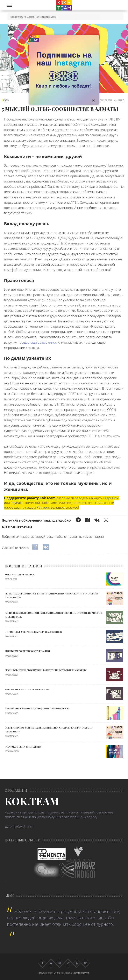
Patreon (43, 507)
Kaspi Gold (111, 498)
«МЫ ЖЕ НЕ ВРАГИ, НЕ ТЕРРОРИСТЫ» (27, 689)
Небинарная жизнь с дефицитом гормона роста (37, 708)
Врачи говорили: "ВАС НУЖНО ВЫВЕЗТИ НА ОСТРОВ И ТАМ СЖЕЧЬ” (46, 670)
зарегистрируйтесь (37, 536)
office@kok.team (22, 826)
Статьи (21, 17)
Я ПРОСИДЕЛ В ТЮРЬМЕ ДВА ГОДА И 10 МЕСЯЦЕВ (33, 632)
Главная (14, 17)
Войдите (8, 536)
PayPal (16, 503)
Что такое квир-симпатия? (23, 747)
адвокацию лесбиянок (39, 342)
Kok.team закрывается (20, 574)
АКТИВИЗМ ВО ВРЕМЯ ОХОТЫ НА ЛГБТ (27, 651)
